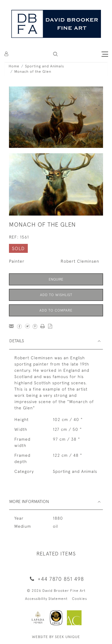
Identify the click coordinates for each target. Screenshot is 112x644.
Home (14, 66)
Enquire (56, 279)
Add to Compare (56, 310)
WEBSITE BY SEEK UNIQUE (56, 637)
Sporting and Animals (45, 66)
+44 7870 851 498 (56, 579)
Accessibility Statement (46, 599)
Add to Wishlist (56, 295)
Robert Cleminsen (80, 261)
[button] (55, 54)
